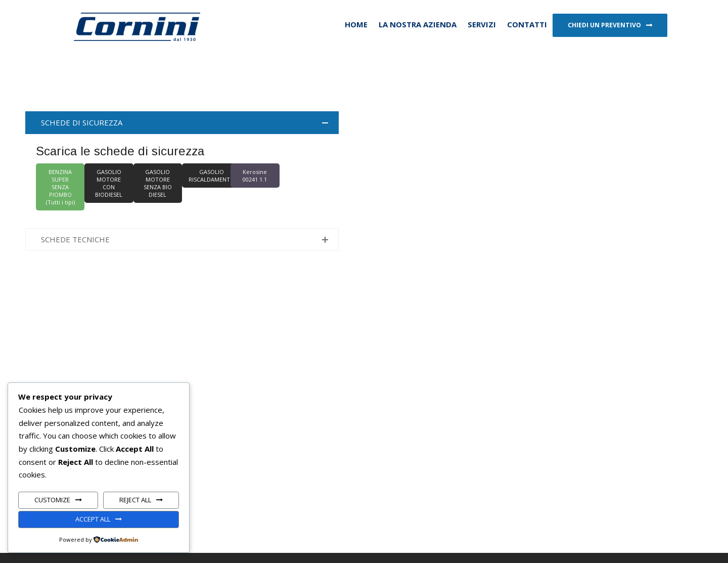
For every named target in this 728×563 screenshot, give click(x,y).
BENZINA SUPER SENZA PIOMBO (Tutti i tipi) (60, 187)
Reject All (135, 500)
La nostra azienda (418, 24)
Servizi (482, 24)
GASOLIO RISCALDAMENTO (212, 176)
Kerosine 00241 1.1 (255, 176)
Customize (52, 500)
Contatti (527, 24)
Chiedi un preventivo (604, 25)
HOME (356, 24)
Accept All (93, 519)
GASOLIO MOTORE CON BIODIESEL (109, 183)
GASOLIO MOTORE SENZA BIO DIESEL (158, 183)
